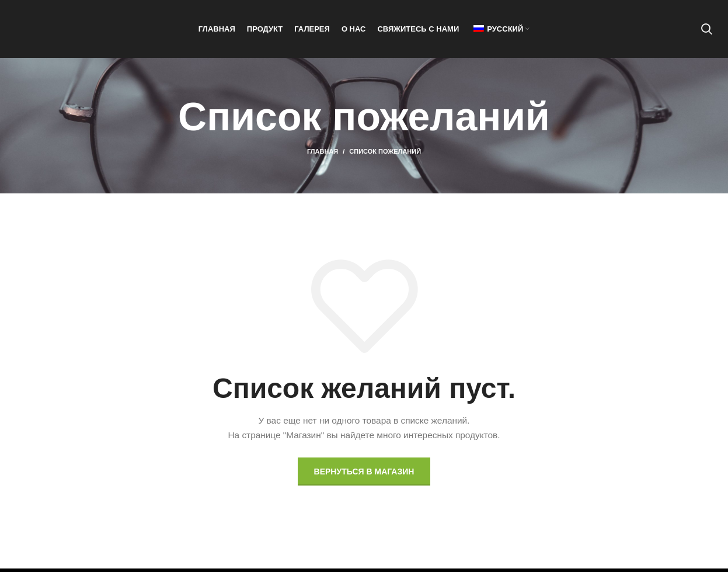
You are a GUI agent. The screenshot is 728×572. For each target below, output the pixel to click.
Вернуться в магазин (364, 474)
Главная (323, 155)
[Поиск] (707, 31)
